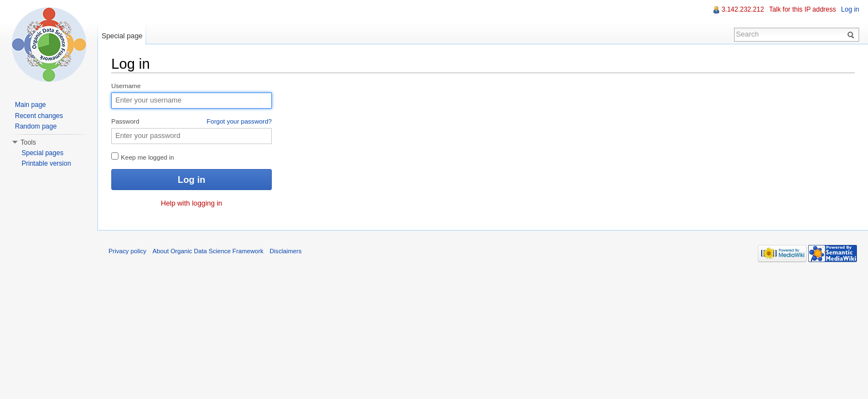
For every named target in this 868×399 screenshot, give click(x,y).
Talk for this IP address (802, 9)
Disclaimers (286, 251)
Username (126, 86)
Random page (36, 126)
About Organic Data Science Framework (208, 251)
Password (192, 122)
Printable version (46, 163)
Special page (122, 36)
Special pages (42, 153)
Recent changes (39, 116)
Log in (850, 9)
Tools (28, 142)
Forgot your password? (239, 121)
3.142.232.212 (743, 9)
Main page (30, 105)
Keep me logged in (143, 157)
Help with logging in (192, 203)
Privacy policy (127, 251)
